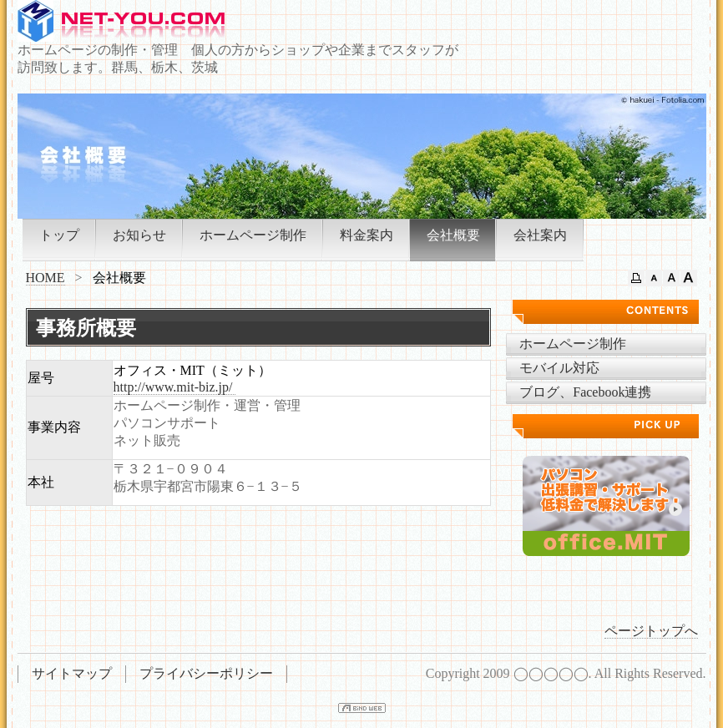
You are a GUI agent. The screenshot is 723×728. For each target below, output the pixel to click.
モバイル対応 (559, 368)
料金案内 (367, 235)
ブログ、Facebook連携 (585, 392)
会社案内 (540, 235)
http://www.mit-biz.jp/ (175, 387)
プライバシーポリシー (206, 673)
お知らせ (139, 235)
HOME (46, 278)
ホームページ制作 (253, 235)
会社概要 (453, 235)
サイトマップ (72, 673)
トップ (59, 235)
